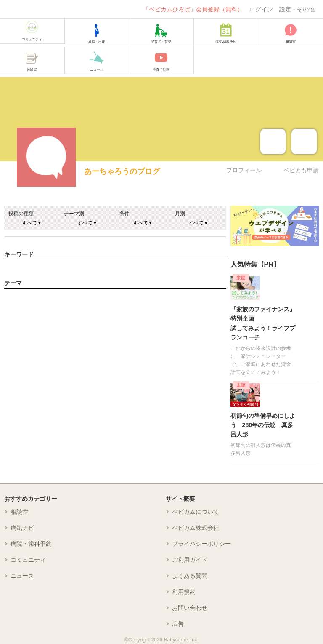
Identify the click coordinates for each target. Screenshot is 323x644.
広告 (178, 624)
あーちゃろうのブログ (122, 171)
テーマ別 (74, 214)
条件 (124, 214)
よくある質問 (190, 576)
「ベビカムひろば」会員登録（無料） (193, 9)
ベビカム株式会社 (196, 528)
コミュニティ (28, 560)
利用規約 (184, 592)
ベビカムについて (196, 512)
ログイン (261, 9)
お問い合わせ (190, 608)
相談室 (19, 512)
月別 (180, 214)
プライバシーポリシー (201, 544)
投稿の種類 (21, 214)
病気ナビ (22, 528)
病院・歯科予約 (31, 544)
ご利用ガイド (190, 560)
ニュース (22, 576)
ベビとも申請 (301, 170)
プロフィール (244, 170)
